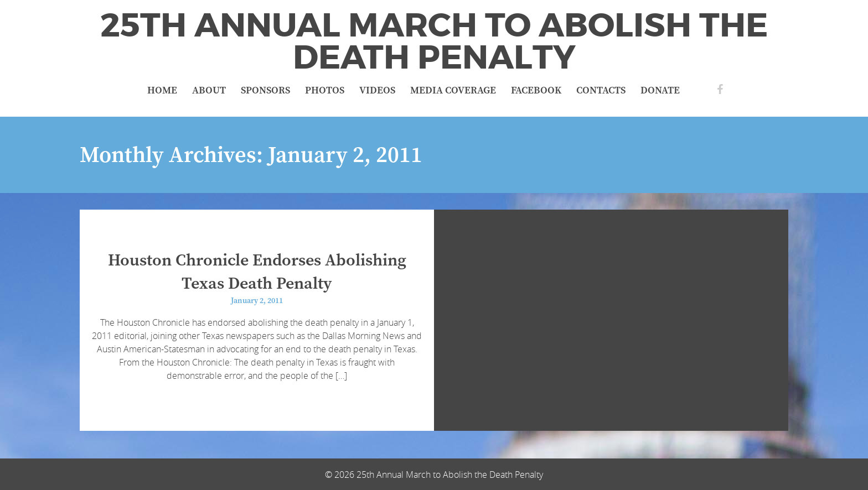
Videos (377, 90)
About (209, 90)
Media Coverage (453, 90)
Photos (325, 90)
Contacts (601, 90)
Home (162, 90)
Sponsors (265, 90)
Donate (660, 90)
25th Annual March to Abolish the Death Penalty (434, 41)
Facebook (536, 90)
